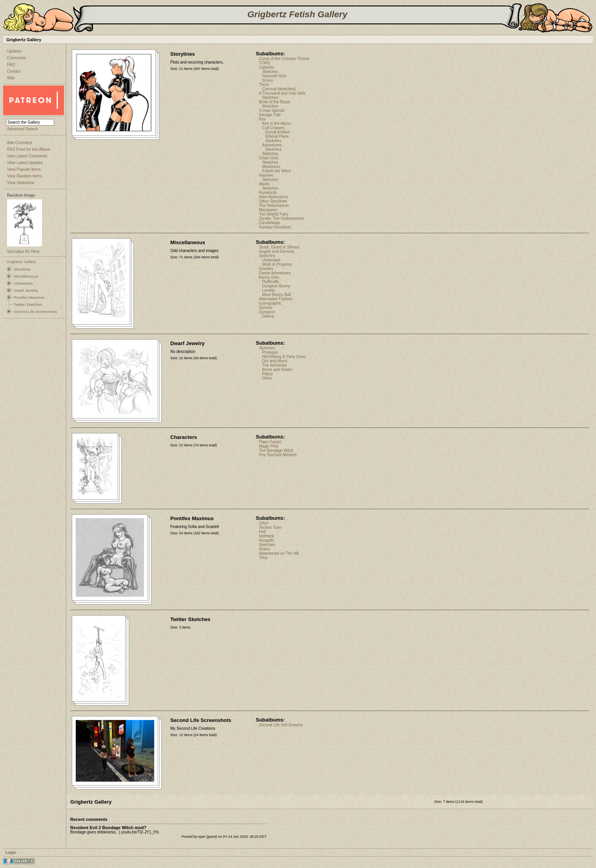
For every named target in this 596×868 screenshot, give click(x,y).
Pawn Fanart (270, 442)
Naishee (266, 175)
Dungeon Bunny (276, 286)
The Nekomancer (274, 206)
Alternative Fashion (276, 299)
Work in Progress (277, 264)
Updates (14, 51)
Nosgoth (266, 540)
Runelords (268, 193)
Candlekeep (269, 223)
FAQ (11, 65)
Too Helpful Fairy (274, 214)
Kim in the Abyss (277, 123)
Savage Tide (270, 115)
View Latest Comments (27, 156)
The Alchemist (274, 365)
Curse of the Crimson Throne (284, 59)
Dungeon (267, 312)
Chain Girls (269, 158)
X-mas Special (272, 111)
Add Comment (20, 143)
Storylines (22, 269)
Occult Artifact (277, 132)
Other (267, 378)
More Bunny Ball (276, 295)
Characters (23, 283)
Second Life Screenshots (35, 312)
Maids (264, 184)
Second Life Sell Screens (281, 725)
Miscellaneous (26, 276)
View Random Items (25, 176)
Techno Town (270, 527)
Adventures (272, 145)
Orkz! (264, 523)
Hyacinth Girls (274, 76)
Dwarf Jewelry (26, 290)
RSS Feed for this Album (29, 149)
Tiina (263, 558)
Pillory (267, 374)
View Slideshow (21, 183)
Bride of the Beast (275, 102)
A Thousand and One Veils (282, 93)
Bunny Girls (269, 277)
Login (11, 852)
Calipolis (266, 67)
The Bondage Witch (276, 450)
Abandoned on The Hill (279, 553)
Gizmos (266, 308)
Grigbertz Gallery (21, 262)
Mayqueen (268, 210)
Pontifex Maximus (29, 297)
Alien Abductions (273, 197)
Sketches (270, 72)
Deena (268, 316)
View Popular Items (24, 169)
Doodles (266, 269)
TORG (265, 63)
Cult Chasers (273, 128)
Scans (268, 80)
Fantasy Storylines (275, 227)
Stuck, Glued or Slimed (279, 247)
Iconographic (270, 303)
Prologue (270, 352)
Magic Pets (269, 446)
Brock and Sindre (277, 370)
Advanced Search (23, 129)
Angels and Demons (277, 251)
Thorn (264, 85)
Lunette (269, 290)
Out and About (275, 361)
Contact (14, 71)
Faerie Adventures (275, 273)
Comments (16, 58)
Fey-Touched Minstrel (278, 455)
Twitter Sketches (28, 304)
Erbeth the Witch (277, 171)
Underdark (271, 260)
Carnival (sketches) (279, 89)
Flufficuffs (270, 282)
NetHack (266, 536)
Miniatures (271, 167)
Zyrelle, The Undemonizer (282, 218)
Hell (262, 532)
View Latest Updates (25, 163)
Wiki (11, 78)
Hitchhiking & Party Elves (284, 357)
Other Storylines (273, 201)
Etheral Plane (277, 136)
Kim (262, 119)
